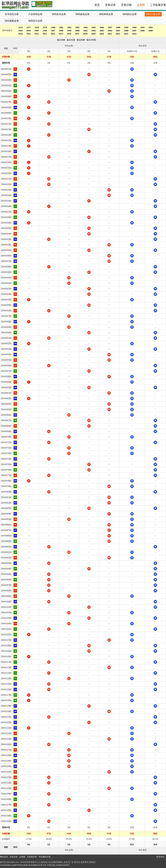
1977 (29, 27)
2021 (110, 34)
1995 (37, 31)
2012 (37, 34)
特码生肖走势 (59, 14)
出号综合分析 (12, 14)
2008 (142, 31)
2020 (102, 34)
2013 (45, 34)
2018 (85, 34)
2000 (77, 31)
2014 (53, 34)
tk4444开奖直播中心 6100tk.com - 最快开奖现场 (15, 5)
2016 (69, 34)
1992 (151, 27)
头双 (132, 63)
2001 (85, 31)
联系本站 (160, 857)
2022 (118, 34)
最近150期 (91, 40)
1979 (45, 27)
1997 (53, 31)
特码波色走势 (83, 14)
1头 (49, 63)
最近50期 (71, 40)
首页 (97, 5)
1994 (29, 31)
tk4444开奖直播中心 (30, 862)
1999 (69, 31)
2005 (118, 31)
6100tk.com (14, 862)
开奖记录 (110, 5)
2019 (93, 34)
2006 (126, 31)
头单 (155, 63)
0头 (29, 63)
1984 (85, 27)
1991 (142, 27)
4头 (109, 63)
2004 (110, 31)
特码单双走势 (106, 14)
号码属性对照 (44, 857)
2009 (151, 31)
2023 (126, 34)
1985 (94, 27)
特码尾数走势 (12, 21)
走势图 (141, 5)
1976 (20, 27)
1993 (20, 31)
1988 (118, 27)
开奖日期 (126, 5)
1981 (61, 27)
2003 (102, 31)
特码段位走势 (130, 14)
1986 (102, 27)
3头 (89, 63)
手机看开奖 (159, 5)
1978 (37, 27)
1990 (134, 27)
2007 (134, 31)
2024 (134, 34)
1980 (53, 27)
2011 (28, 34)
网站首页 (4, 857)
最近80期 (81, 40)
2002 (94, 31)
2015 (61, 34)
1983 (77, 27)
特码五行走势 (35, 21)
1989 (126, 27)
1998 (61, 31)
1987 (110, 27)
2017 (77, 34)
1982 (69, 27)
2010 (20, 34)
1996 (45, 31)
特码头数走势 (153, 14)
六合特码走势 (35, 14)
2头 (69, 63)
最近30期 (61, 40)
